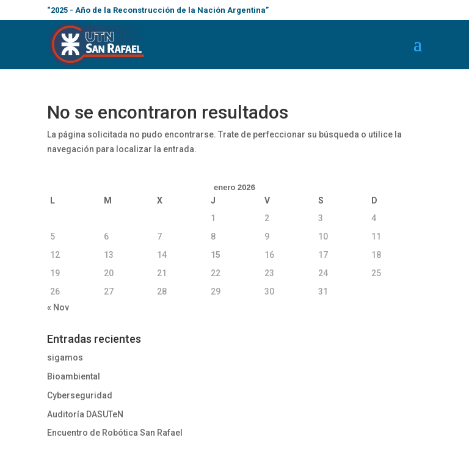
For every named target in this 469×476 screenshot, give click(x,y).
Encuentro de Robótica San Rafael (115, 433)
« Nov (58, 307)
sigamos (65, 357)
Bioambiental (74, 376)
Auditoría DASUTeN (85, 414)
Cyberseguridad (80, 395)
